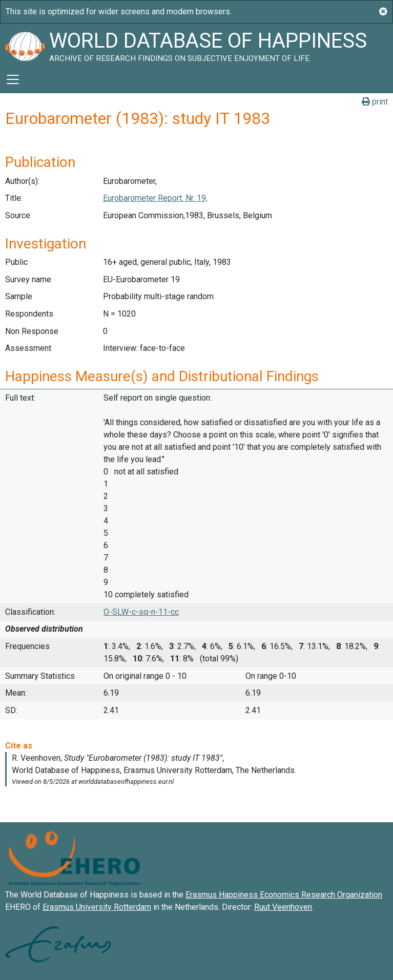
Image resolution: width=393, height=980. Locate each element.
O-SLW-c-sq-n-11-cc (141, 612)
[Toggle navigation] (13, 79)
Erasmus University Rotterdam (97, 907)
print (375, 102)
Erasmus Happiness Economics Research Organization (284, 895)
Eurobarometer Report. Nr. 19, (155, 198)
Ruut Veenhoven (283, 907)
